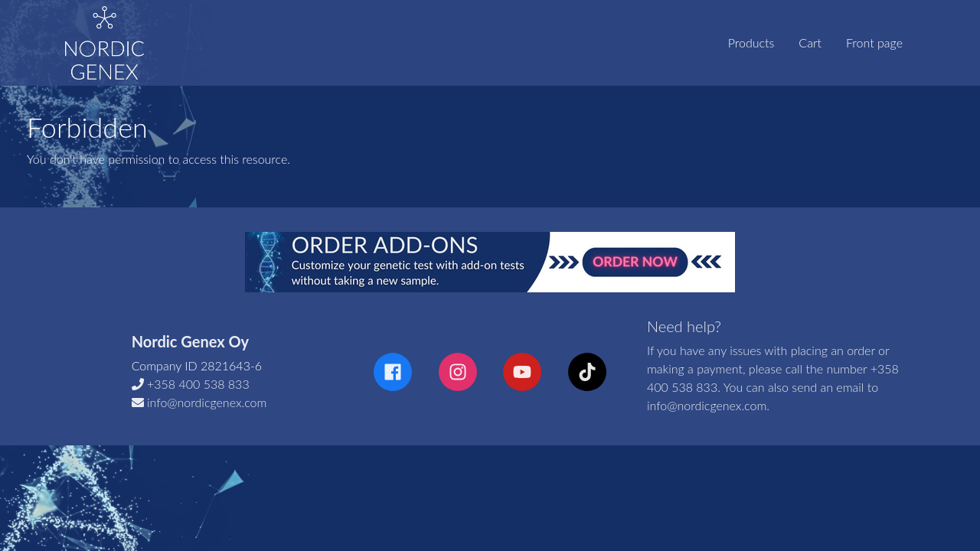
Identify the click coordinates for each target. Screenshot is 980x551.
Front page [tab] (874, 42)
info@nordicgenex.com (207, 402)
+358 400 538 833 (198, 384)
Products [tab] (751, 42)
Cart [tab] (810, 42)
